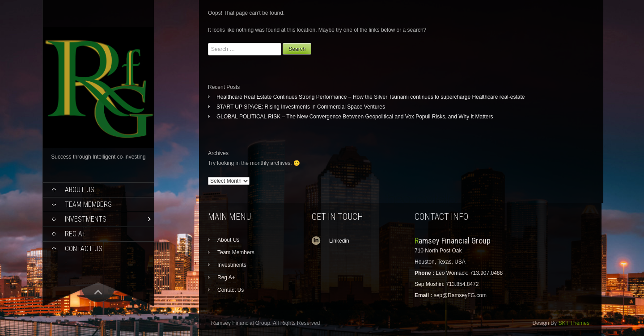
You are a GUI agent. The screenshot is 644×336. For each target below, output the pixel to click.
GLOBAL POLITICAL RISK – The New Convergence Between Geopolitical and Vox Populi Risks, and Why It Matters (355, 117)
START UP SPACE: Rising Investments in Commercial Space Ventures (301, 107)
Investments (86, 219)
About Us (80, 190)
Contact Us (84, 249)
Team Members (88, 204)
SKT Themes (574, 323)
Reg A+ (75, 234)
